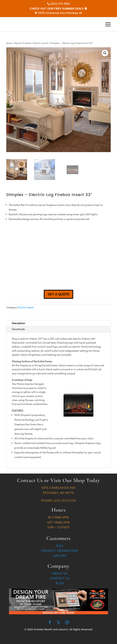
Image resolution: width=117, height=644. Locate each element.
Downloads (18, 329)
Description (18, 323)
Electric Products (23, 43)
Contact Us (60, 578)
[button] (105, 53)
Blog (60, 583)
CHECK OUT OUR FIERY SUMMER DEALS (57, 9)
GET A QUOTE (58, 294)
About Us (60, 573)
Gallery (60, 556)
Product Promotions (60, 551)
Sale (60, 546)
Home (9, 43)
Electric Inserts (41, 43)
